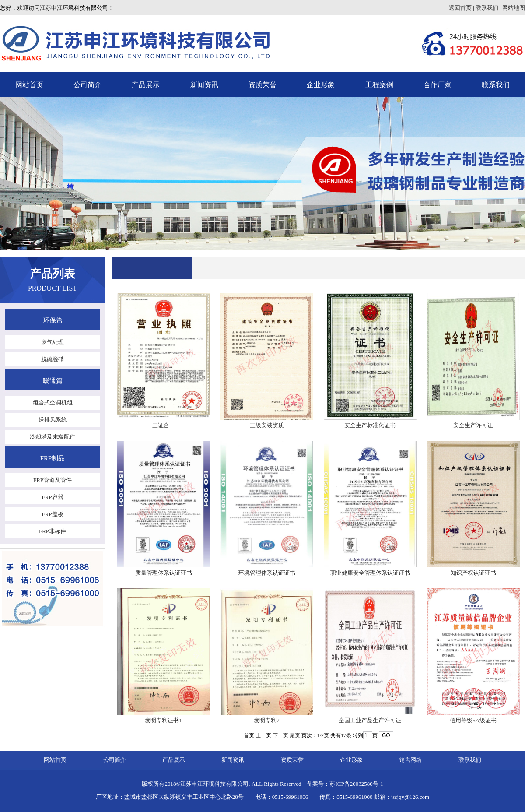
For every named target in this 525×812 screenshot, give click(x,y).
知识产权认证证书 (473, 573)
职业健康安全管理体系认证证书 (370, 573)
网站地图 (514, 8)
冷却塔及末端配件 (52, 437)
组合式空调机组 (53, 402)
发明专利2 (267, 720)
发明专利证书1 (163, 720)
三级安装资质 (267, 425)
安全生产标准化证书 (370, 425)
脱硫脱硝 (52, 359)
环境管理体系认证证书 (267, 573)
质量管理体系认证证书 (164, 573)
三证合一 (164, 425)
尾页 (295, 735)
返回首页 (460, 8)
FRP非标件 (52, 531)
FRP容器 (52, 497)
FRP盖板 (52, 514)
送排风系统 (53, 420)
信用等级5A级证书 (473, 720)
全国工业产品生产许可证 (370, 720)
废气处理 (52, 342)
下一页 (280, 735)
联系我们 (487, 8)
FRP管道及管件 (52, 480)
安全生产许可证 (473, 425)
